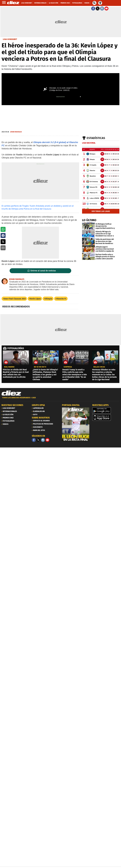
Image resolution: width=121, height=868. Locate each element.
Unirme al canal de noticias (43, 271)
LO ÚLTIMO (89, 220)
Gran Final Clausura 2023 (15, 299)
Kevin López (35, 299)
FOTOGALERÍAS (16, 348)
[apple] (106, 417)
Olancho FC (61, 299)
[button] (3, 229)
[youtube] (47, 440)
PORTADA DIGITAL (71, 405)
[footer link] (60, 399)
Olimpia (49, 299)
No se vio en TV (40, 367)
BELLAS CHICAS (99, 367)
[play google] (106, 410)
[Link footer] (11, 393)
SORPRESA (68, 367)
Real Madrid (9, 367)
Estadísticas (96, 138)
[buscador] (94, 3)
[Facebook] (34, 440)
